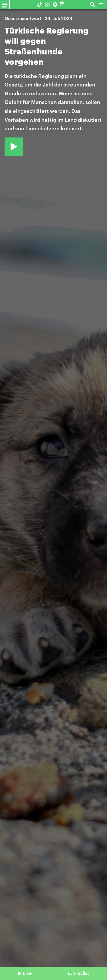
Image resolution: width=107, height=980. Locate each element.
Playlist (81, 973)
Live (27, 973)
